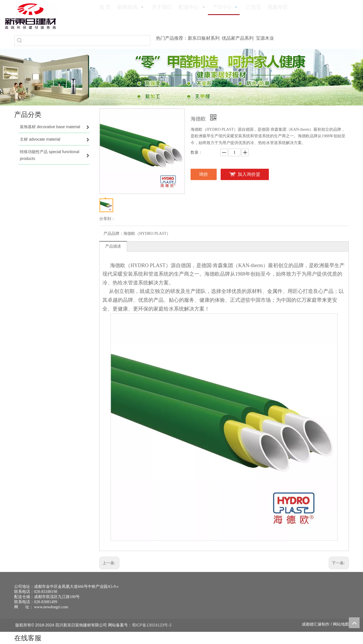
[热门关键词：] (20, 41)
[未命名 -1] (308, 596)
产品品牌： (113, 234)
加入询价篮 (249, 174)
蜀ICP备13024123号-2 (152, 625)
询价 (204, 174)
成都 (306, 624)
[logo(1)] (30, 16)
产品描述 (113, 246)
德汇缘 (316, 624)
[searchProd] (87, 41)
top (354, 623)
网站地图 (341, 624)
